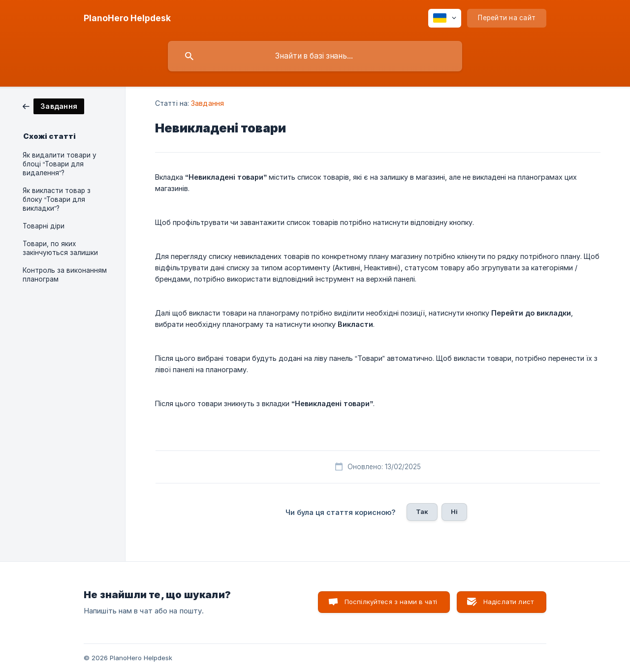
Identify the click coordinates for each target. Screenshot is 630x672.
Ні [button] (454, 512)
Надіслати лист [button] (508, 602)
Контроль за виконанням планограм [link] (65, 275)
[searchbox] (315, 56)
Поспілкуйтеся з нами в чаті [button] (391, 602)
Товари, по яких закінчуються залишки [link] (60, 248)
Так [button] (422, 512)
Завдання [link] (207, 103)
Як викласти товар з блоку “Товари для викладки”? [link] (57, 199)
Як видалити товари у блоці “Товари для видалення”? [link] (60, 164)
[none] (127, 18)
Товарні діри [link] (44, 226)
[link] (53, 106)
